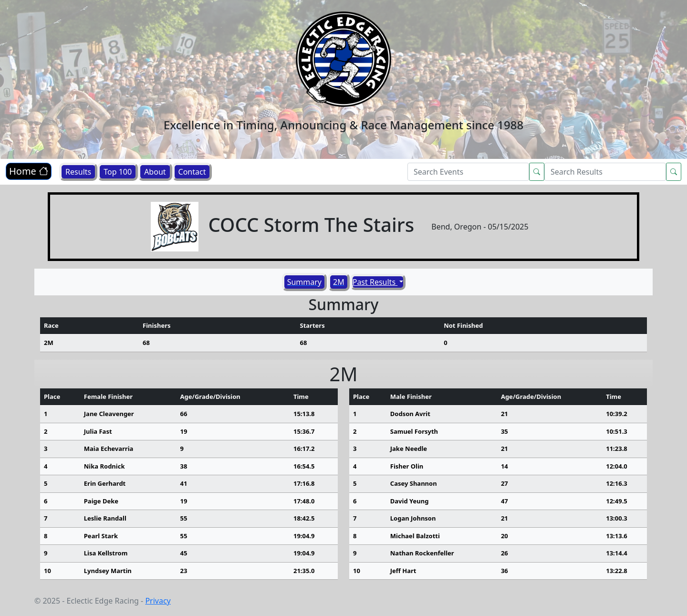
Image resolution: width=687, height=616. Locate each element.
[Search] (468, 172)
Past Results (375, 282)
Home (29, 171)
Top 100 (118, 172)
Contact (192, 172)
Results (78, 172)
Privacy (158, 601)
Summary (304, 282)
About (155, 172)
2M (339, 282)
